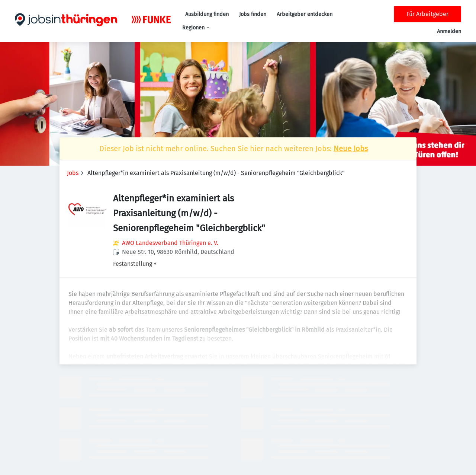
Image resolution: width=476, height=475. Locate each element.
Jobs (73, 173)
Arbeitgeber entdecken (305, 14)
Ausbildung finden (207, 14)
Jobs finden (253, 14)
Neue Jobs (351, 149)
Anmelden (449, 31)
